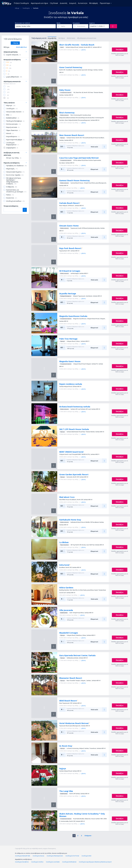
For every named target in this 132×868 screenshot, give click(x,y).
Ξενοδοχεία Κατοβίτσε (22, 862)
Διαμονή (73, 3)
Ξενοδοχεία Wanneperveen (55, 856)
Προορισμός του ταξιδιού (22, 23)
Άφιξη (58, 23)
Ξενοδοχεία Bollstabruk (69, 862)
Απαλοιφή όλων (21, 47)
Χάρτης (15, 43)
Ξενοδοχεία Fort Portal (72, 856)
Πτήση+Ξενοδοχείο (21, 3)
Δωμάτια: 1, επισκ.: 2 (97, 26)
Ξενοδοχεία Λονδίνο (37, 862)
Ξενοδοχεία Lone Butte (53, 862)
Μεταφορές (94, 3)
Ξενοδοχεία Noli (86, 856)
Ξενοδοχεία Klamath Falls (23, 856)
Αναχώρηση (76, 23)
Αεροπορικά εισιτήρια (39, 3)
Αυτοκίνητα (83, 3)
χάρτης (83, 50)
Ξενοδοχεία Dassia (38, 856)
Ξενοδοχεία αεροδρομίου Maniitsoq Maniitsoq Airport (95, 862)
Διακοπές (64, 3)
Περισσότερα (105, 3)
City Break (54, 3)
